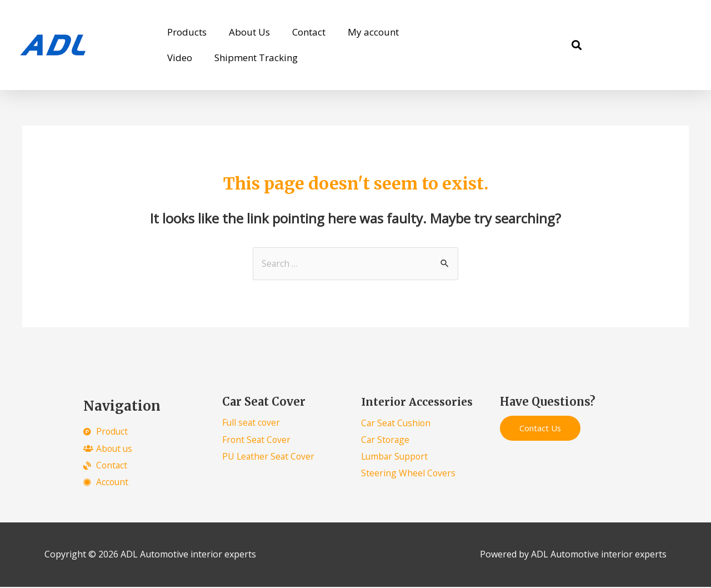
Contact (309, 32)
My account (373, 32)
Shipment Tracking (256, 58)
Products (187, 32)
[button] (576, 45)
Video (180, 58)
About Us (249, 32)
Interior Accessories (420, 402)
